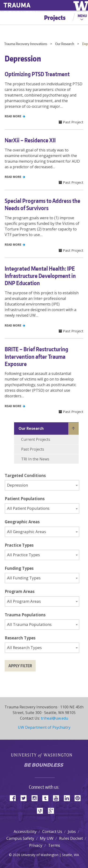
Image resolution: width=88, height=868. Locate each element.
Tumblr (47, 798)
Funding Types (19, 568)
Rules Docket (71, 838)
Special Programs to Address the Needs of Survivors (42, 204)
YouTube (58, 798)
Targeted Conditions (25, 475)
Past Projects (33, 449)
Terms (54, 845)
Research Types (20, 638)
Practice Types (19, 545)
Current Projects (36, 439)
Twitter (25, 798)
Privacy (36, 845)
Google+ (52, 810)
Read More (15, 116)
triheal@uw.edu (54, 718)
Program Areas (20, 591)
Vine (42, 810)
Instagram (36, 798)
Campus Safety (20, 838)
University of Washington (44, 755)
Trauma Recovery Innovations (26, 44)
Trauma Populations (25, 615)
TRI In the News (35, 459)
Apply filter (20, 666)
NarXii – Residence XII (30, 140)
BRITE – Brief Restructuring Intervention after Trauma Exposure (36, 356)
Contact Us (52, 831)
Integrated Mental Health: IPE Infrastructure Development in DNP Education (40, 276)
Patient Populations (25, 499)
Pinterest (79, 798)
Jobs (72, 831)
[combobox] (42, 485)
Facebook (15, 798)
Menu (82, 16)
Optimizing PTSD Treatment (37, 74)
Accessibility (25, 831)
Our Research (65, 44)
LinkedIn (69, 798)
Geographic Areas (22, 522)
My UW (47, 838)
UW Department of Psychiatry (44, 727)
